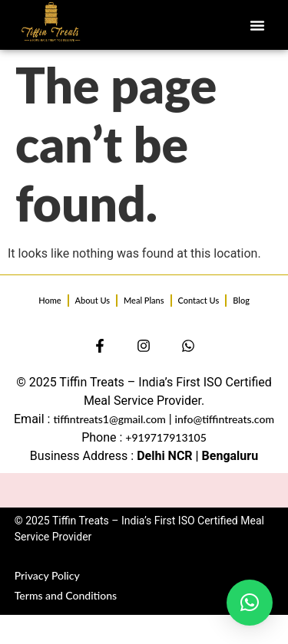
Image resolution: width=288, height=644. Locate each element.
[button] (257, 25)
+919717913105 (166, 437)
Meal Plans (144, 300)
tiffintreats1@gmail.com (109, 419)
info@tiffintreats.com (225, 419)
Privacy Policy (47, 575)
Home (50, 300)
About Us (93, 300)
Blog (241, 300)
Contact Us (199, 300)
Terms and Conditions (66, 595)
